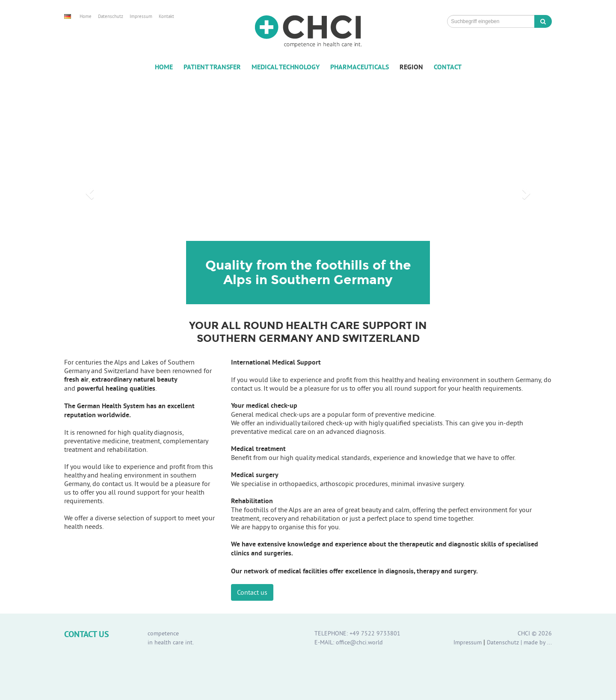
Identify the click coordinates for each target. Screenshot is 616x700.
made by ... (538, 642)
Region (411, 67)
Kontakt (166, 16)
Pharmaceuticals (360, 67)
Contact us (252, 592)
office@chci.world (359, 642)
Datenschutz (111, 16)
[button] (89, 191)
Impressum (141, 16)
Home (86, 16)
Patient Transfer (212, 67)
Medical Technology (286, 67)
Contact (448, 67)
